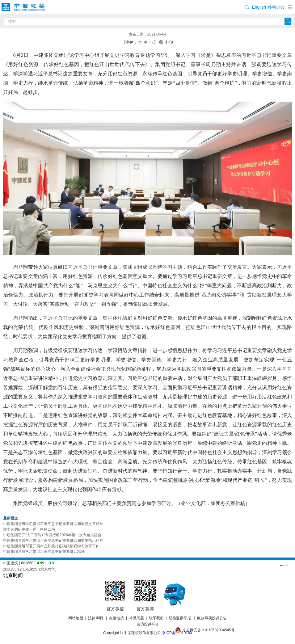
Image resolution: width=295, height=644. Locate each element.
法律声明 (96, 618)
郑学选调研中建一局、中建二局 (29, 529)
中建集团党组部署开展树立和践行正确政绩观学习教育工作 (51, 546)
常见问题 (137, 618)
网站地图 (76, 618)
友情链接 (116, 618)
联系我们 (156, 618)
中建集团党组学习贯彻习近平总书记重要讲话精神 (44, 552)
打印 (169, 42)
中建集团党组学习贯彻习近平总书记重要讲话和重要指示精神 (53, 541)
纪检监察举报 (180, 618)
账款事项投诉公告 (212, 618)
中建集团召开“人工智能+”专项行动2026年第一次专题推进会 (52, 535)
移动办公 (276, 7)
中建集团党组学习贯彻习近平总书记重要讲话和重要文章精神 (53, 524)
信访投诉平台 (148, 624)
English (259, 7)
